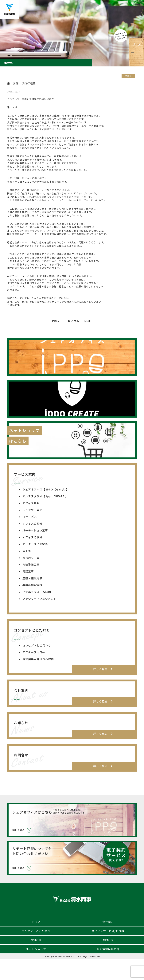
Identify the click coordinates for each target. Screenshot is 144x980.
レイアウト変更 (32, 510)
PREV (56, 321)
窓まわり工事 (31, 558)
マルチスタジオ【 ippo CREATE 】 (45, 496)
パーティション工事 (35, 530)
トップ (36, 922)
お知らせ (36, 940)
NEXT (88, 321)
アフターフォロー (34, 652)
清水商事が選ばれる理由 (38, 659)
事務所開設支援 (32, 585)
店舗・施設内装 (32, 578)
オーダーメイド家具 (35, 544)
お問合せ (108, 940)
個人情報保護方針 (108, 949)
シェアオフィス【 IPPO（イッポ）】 (46, 489)
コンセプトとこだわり (37, 645)
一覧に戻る (72, 321)
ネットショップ (36, 949)
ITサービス (30, 517)
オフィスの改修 (32, 524)
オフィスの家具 (32, 537)
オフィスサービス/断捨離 (108, 931)
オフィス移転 (31, 503)
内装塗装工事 (31, 565)
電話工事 (28, 571)
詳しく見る (104, 669)
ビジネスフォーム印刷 (37, 592)
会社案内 (108, 922)
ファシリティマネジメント (39, 599)
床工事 (27, 551)
